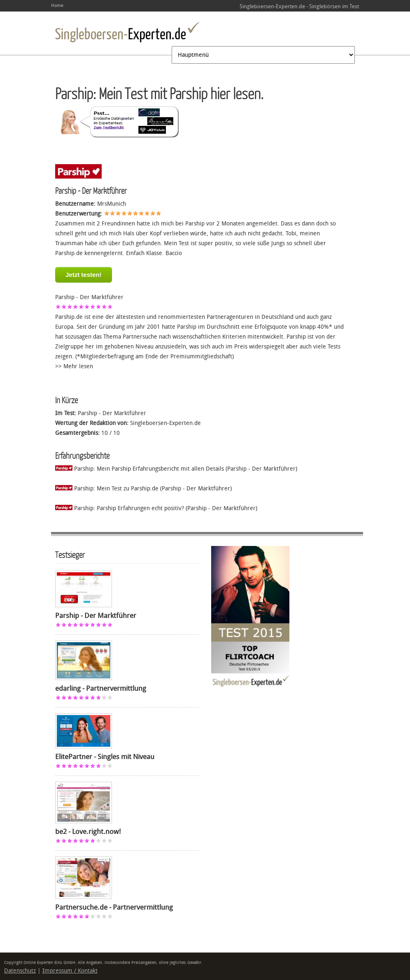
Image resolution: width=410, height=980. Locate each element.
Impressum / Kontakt (70, 971)
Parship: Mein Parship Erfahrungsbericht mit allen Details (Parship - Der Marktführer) (176, 469)
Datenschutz (20, 971)
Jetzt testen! (84, 275)
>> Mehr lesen (74, 366)
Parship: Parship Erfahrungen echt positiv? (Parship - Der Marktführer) (156, 508)
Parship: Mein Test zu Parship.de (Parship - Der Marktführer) (143, 489)
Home (57, 6)
